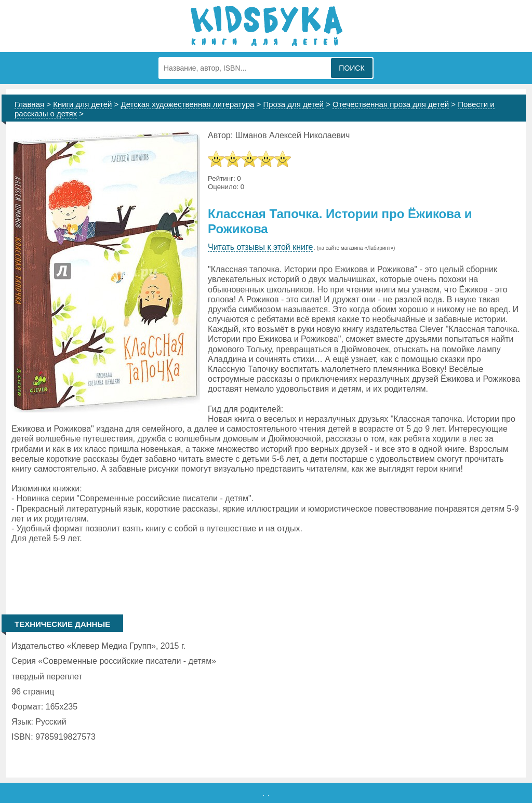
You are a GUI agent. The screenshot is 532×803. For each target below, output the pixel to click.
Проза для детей (294, 104)
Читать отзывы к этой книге (260, 247)
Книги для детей (82, 104)
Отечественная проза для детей (391, 104)
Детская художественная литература (188, 104)
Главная (29, 104)
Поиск (351, 68)
